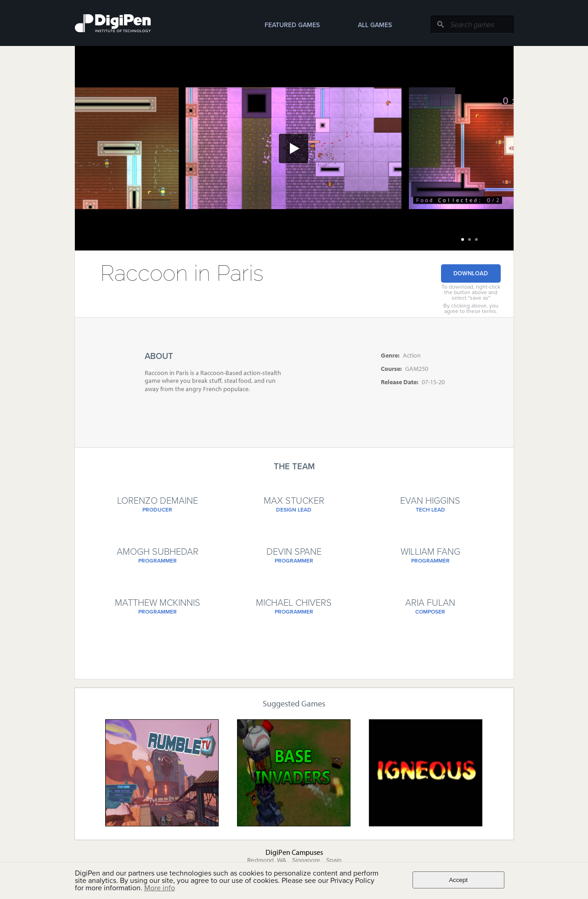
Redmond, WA (267, 860)
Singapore (306, 860)
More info (160, 888)
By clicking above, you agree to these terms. (471, 308)
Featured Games (292, 25)
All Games (375, 25)
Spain (334, 860)
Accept (458, 880)
